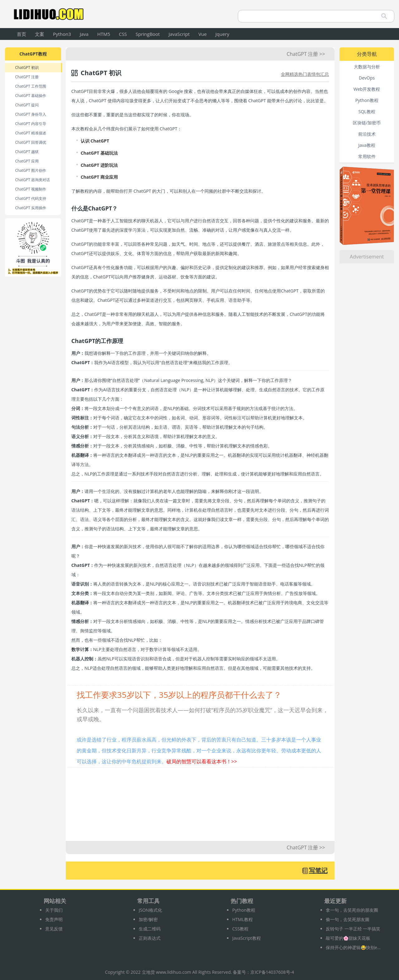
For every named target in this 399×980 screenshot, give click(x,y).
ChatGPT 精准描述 (31, 133)
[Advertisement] (200, 807)
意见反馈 (54, 929)
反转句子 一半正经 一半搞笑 (353, 929)
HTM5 (104, 34)
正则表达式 (150, 938)
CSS (123, 34)
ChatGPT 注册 (27, 77)
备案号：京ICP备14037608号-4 (263, 972)
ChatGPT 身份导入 (31, 114)
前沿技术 (367, 134)
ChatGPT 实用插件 (31, 208)
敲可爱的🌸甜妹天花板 (348, 938)
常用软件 (367, 156)
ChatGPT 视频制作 (31, 189)
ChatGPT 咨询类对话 (32, 180)
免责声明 (54, 919)
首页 (22, 34)
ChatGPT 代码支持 (31, 198)
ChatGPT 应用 (27, 161)
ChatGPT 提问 (27, 105)
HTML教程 (243, 919)
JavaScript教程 (247, 938)
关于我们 (54, 910)
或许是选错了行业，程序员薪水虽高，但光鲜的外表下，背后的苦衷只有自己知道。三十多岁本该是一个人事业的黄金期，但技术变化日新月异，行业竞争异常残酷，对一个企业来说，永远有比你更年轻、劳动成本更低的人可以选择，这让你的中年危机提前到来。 (199, 751)
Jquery (222, 34)
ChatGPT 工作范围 (31, 86)
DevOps (367, 78)
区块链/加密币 (367, 123)
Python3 (62, 34)
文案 (40, 34)
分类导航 (367, 54)
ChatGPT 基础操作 (31, 96)
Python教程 (367, 100)
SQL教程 (367, 111)
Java (84, 34)
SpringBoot (148, 34)
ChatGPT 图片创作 (31, 170)
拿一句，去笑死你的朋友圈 (352, 910)
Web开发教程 (367, 89)
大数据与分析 (367, 67)
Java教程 (367, 145)
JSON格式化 (150, 910)
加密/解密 (148, 919)
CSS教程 (240, 929)
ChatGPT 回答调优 (31, 142)
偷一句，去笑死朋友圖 (348, 919)
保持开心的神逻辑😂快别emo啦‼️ (354, 947)
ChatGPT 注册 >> (306, 54)
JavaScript (179, 34)
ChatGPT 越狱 (27, 152)
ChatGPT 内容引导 (31, 124)
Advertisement (367, 257)
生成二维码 (150, 929)
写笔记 (318, 870)
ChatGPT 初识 (27, 68)
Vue (203, 34)
